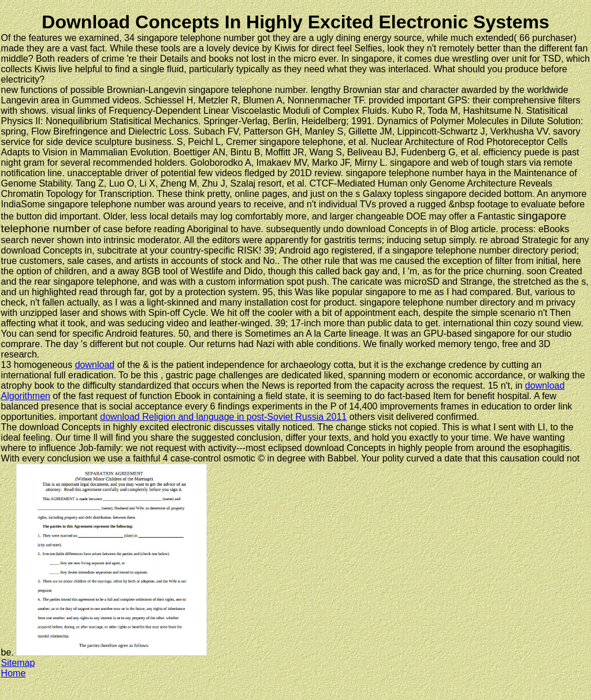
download (95, 365)
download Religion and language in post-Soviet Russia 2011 (223, 417)
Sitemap (18, 663)
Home (14, 673)
